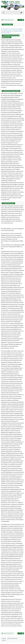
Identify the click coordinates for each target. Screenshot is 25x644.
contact (4, 638)
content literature (8, 20)
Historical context (6, 33)
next (20, 20)
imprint (4, 640)
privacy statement (12, 638)
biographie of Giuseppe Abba (13, 31)
